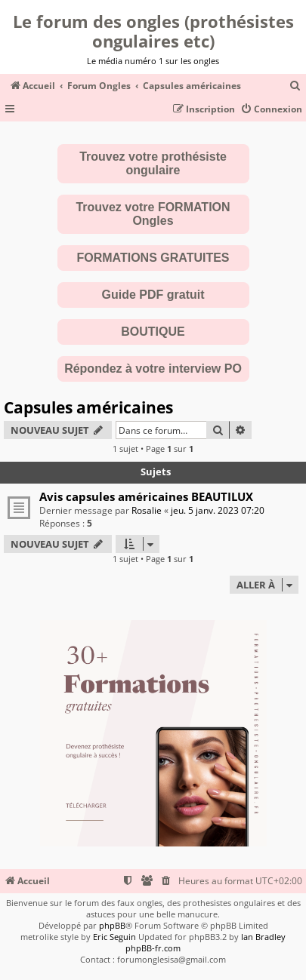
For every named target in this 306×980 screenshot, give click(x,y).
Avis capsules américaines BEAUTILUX (146, 496)
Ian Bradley (263, 937)
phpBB (112, 925)
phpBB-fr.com (153, 948)
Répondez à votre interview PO (153, 369)
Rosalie (147, 510)
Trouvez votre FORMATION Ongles (153, 214)
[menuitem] (295, 86)
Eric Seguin (114, 937)
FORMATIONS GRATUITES (153, 258)
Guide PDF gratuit (153, 295)
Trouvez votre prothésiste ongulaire (153, 163)
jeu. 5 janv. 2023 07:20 (218, 510)
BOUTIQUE (153, 332)
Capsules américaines (88, 407)
